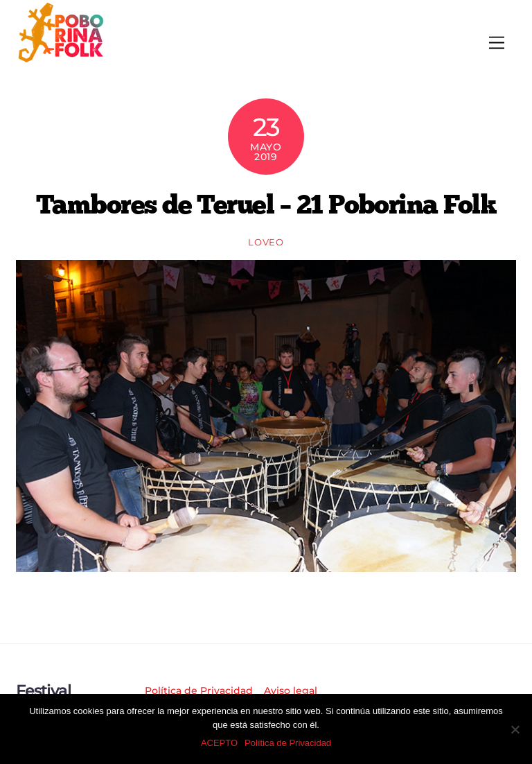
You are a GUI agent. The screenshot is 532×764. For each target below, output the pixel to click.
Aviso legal (291, 691)
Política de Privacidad (199, 691)
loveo (266, 242)
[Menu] (497, 43)
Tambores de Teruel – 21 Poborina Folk (266, 204)
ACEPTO (219, 743)
